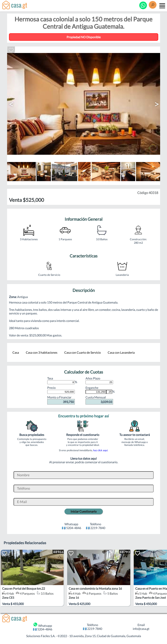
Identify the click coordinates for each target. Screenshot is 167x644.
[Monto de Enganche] (96, 392)
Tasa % (62, 380)
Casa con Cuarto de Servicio (83, 352)
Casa (16, 352)
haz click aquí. (101, 450)
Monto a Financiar (61, 400)
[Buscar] (153, 6)
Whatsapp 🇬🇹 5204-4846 (43, 627)
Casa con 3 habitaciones (42, 352)
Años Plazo (99, 380)
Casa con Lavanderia (121, 352)
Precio (61, 389)
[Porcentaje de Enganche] (109, 392)
